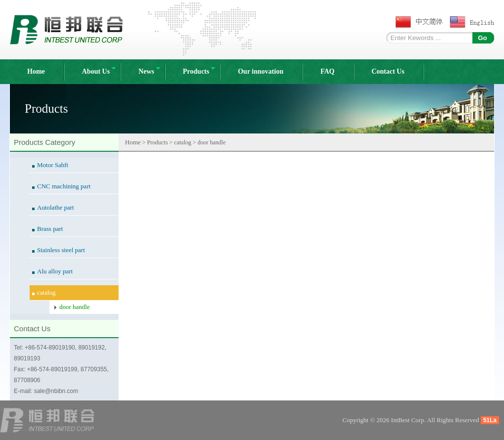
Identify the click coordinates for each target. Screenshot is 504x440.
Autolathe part (56, 207)
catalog (46, 292)
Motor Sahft (53, 165)
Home (36, 71)
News (149, 71)
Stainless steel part (61, 250)
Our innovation (260, 71)
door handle (75, 307)
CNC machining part (64, 186)
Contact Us (388, 71)
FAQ (327, 71)
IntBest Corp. (408, 420)
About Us (99, 71)
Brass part (50, 229)
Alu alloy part (55, 271)
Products (199, 71)
